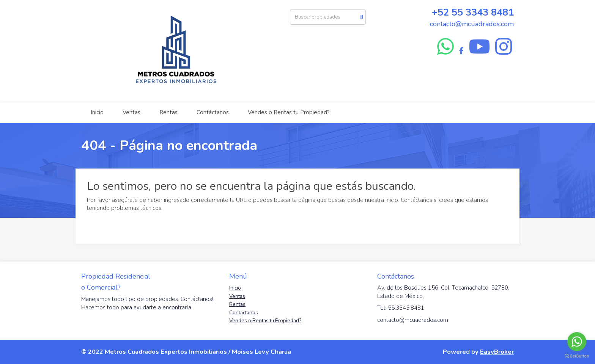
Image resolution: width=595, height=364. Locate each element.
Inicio (97, 112)
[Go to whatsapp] (577, 342)
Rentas (168, 112)
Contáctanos (213, 112)
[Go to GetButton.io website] (577, 356)
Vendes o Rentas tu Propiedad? (289, 112)
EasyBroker (497, 352)
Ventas (131, 112)
